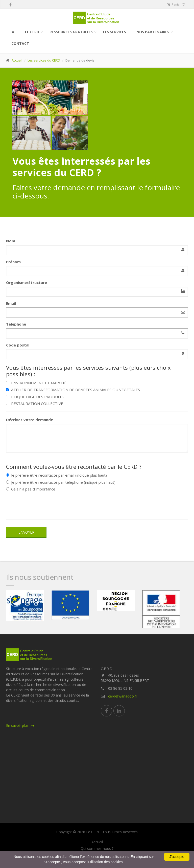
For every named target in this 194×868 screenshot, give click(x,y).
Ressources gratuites (71, 32)
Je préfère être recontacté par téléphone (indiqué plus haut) (61, 482)
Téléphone (16, 324)
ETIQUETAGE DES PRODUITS (35, 397)
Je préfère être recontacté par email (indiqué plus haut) (56, 475)
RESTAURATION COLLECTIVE (35, 403)
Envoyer (26, 532)
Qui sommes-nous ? (97, 849)
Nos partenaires (153, 32)
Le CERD (32, 32)
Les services (115, 32)
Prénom (13, 262)
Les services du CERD (44, 60)
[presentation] (44, 504)
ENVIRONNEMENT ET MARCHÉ (36, 383)
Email (11, 303)
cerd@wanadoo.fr (123, 696)
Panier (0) (176, 4)
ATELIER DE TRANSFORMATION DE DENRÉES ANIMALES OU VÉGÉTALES (73, 390)
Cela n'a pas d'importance (31, 489)
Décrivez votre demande (30, 420)
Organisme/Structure (27, 282)
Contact (20, 44)
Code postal (18, 345)
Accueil (17, 60)
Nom (11, 241)
